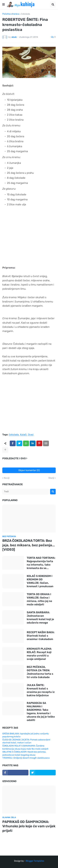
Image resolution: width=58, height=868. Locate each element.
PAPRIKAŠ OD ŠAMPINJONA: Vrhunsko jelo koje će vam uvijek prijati (29, 826)
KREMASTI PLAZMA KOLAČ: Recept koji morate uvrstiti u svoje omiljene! (39, 654)
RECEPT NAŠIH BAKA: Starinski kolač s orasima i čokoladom (41, 636)
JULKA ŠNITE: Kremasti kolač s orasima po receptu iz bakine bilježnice (41, 690)
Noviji (7, 478)
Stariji (51, 478)
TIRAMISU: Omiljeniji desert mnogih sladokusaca (26, 758)
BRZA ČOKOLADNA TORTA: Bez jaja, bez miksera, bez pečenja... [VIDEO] (29, 545)
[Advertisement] (29, 238)
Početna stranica (11, 14)
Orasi (31, 435)
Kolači (23, 435)
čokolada (26, 14)
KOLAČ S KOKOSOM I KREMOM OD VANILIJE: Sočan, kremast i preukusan (40, 581)
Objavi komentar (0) (29, 470)
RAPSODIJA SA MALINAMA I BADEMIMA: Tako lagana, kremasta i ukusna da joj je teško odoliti (41, 711)
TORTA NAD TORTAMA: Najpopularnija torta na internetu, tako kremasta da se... (41, 563)
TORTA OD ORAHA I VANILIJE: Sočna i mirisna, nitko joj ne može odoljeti (39, 599)
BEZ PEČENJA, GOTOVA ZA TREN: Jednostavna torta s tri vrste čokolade (40, 672)
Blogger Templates (35, 861)
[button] (4, 5)
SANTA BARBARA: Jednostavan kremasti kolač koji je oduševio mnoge (40, 617)
